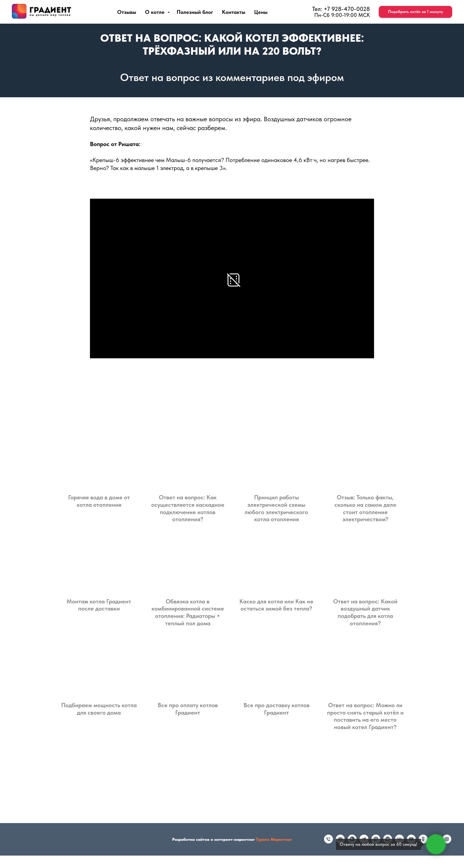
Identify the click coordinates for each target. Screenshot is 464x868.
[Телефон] (328, 842)
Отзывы (127, 12)
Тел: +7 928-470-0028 (341, 9)
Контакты (234, 12)
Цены (261, 12)
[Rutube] (447, 842)
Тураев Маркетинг (274, 839)
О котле (156, 12)
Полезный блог (195, 12)
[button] (415, 12)
